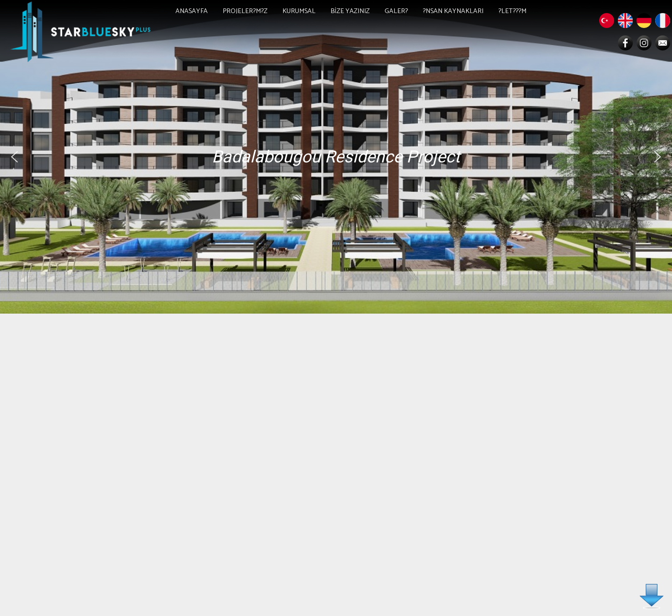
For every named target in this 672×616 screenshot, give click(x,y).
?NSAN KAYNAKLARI (453, 11)
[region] (336, 157)
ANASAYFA (192, 11)
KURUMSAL (299, 11)
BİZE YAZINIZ (350, 11)
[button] (14, 157)
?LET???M (512, 11)
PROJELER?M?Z (245, 11)
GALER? (396, 11)
